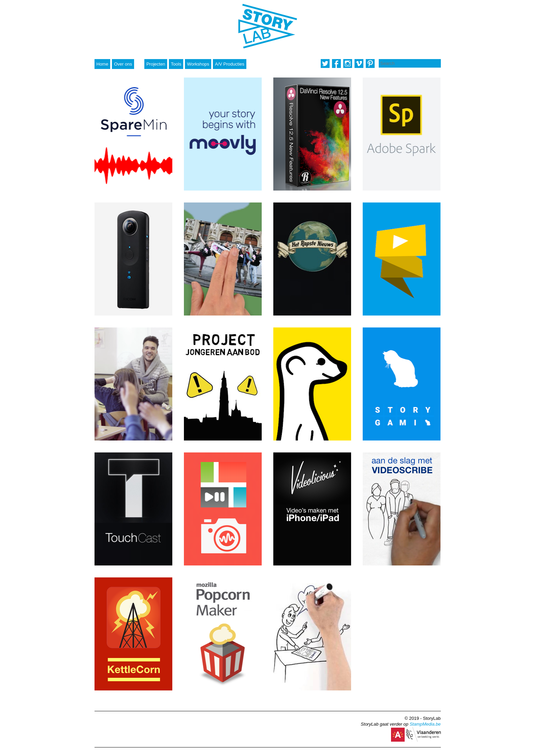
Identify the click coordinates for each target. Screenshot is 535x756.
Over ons (123, 64)
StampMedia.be (425, 724)
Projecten (156, 64)
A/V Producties (230, 64)
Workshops (198, 64)
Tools (176, 64)
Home (103, 64)
